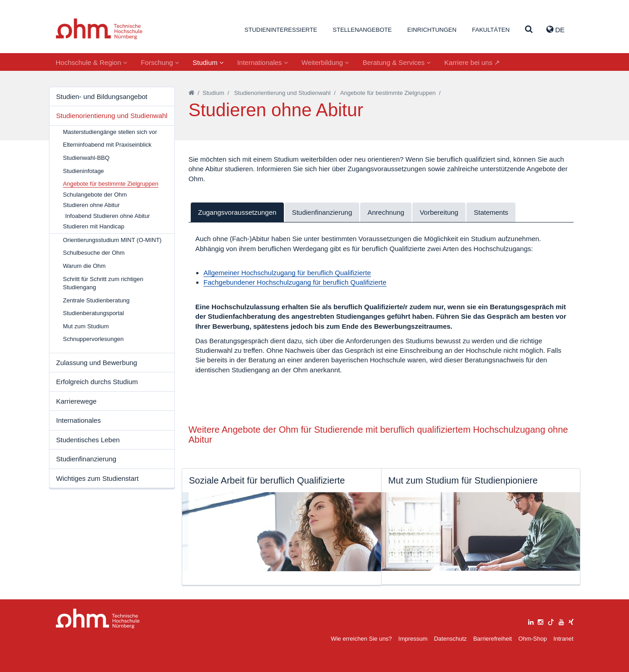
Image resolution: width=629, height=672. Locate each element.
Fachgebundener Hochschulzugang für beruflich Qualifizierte (295, 282)
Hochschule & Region (92, 62)
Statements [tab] (491, 212)
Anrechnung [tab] (386, 212)
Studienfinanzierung (87, 459)
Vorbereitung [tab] (439, 212)
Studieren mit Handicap (94, 226)
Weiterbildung (325, 62)
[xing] (571, 621)
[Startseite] (191, 93)
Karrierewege (77, 401)
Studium (208, 62)
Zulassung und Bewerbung (97, 363)
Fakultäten (491, 30)
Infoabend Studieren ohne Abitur (108, 216)
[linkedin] (531, 621)
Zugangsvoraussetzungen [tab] (237, 212)
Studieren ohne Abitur (92, 205)
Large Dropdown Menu (98, 619)
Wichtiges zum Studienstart (98, 478)
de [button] (555, 30)
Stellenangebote (362, 30)
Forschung (160, 62)
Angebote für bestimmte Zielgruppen (388, 93)
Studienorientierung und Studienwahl (112, 116)
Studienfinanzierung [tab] (322, 212)
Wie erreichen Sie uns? (361, 639)
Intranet (563, 639)
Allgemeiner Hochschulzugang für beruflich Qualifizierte (287, 273)
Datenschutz (450, 639)
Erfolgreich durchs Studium (97, 382)
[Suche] (529, 30)
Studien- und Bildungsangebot (102, 96)
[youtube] (561, 621)
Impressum (413, 639)
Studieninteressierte (281, 30)
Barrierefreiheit (493, 639)
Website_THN (99, 29)
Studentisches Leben (88, 440)
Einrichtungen (432, 30)
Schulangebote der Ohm (95, 195)
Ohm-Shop (532, 639)
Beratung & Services (396, 62)
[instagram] (540, 621)
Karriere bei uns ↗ (472, 62)
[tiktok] (551, 621)
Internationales (262, 62)
